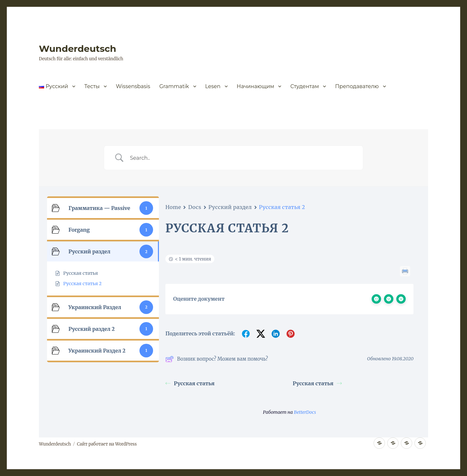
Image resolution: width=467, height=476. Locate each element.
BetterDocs (305, 412)
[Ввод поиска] (242, 158)
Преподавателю (357, 86)
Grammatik (174, 86)
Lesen (213, 86)
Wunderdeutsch (78, 49)
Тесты (92, 86)
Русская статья (190, 383)
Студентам (305, 86)
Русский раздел (230, 207)
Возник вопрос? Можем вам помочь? (217, 359)
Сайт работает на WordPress (107, 444)
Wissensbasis (133, 86)
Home (173, 207)
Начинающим (256, 86)
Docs (195, 207)
